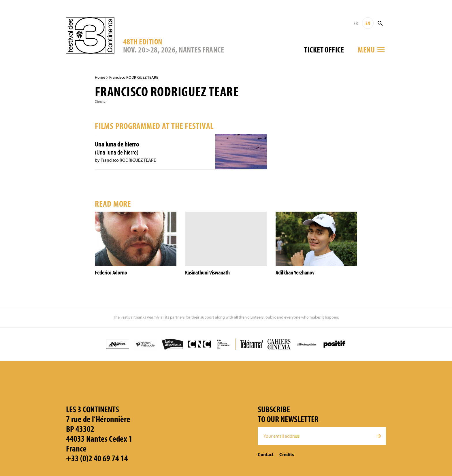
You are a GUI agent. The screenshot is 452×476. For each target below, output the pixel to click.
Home (100, 77)
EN (368, 23)
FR (356, 23)
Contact (266, 454)
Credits (287, 454)
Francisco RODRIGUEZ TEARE (134, 77)
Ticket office (324, 49)
